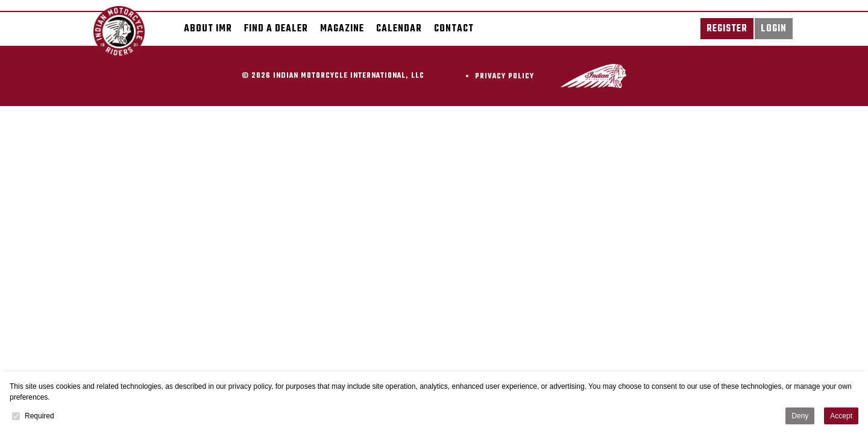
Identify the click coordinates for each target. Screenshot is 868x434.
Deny (800, 416)
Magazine (342, 29)
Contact (454, 29)
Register (727, 29)
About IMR (208, 29)
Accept (841, 416)
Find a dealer (276, 29)
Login (774, 29)
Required (33, 416)
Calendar (399, 29)
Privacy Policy (505, 77)
